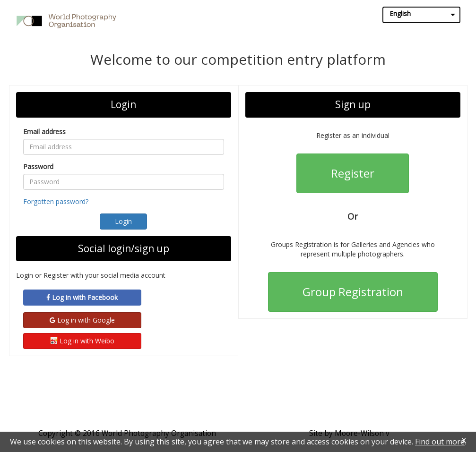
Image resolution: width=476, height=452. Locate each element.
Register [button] (353, 173)
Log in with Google (82, 320)
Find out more (440, 442)
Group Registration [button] (353, 292)
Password (38, 166)
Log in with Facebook (82, 297)
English (400, 14)
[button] (123, 222)
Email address (44, 132)
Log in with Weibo (82, 341)
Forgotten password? (56, 201)
